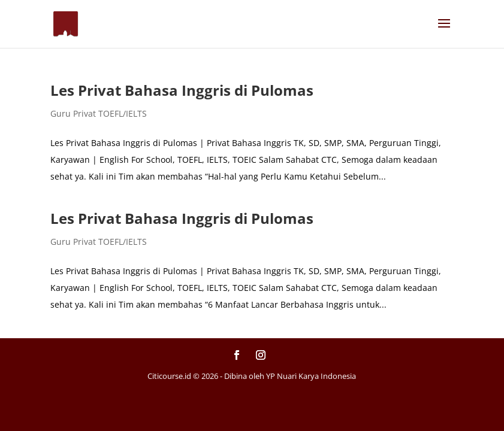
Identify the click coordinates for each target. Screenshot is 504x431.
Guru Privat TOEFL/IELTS (99, 113)
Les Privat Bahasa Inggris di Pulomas (182, 90)
